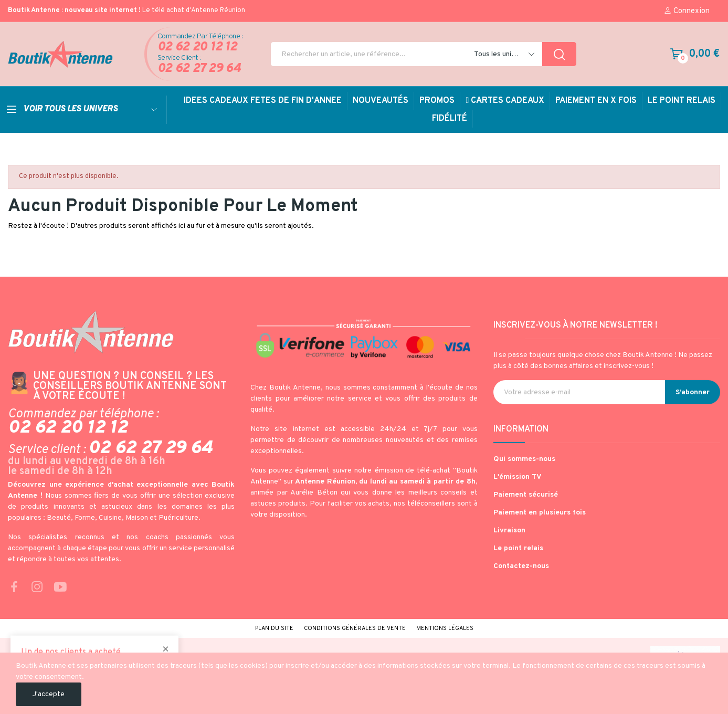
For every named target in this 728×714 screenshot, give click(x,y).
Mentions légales (445, 628)
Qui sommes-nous (524, 459)
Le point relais (518, 548)
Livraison (509, 531)
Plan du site (274, 628)
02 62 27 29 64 (199, 69)
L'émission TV (518, 477)
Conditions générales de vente (355, 628)
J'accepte (49, 694)
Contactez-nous (521, 566)
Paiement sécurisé (526, 495)
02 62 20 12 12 (197, 48)
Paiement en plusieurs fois (540, 513)
